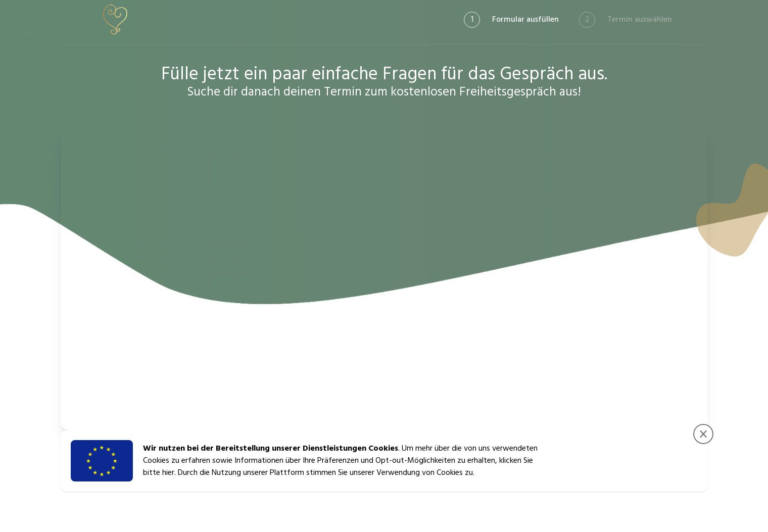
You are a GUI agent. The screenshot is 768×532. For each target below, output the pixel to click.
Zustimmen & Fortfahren (649, 461)
